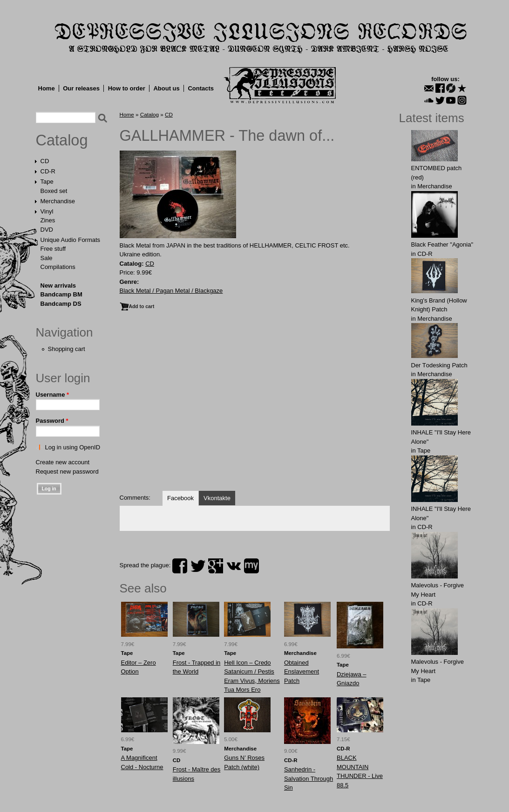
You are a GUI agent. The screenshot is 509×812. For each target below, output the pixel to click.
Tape (47, 182)
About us (166, 88)
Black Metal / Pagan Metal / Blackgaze (171, 291)
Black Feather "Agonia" (442, 244)
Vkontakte (217, 498)
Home (47, 88)
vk (234, 566)
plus (216, 566)
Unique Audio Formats (71, 240)
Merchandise (58, 201)
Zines (48, 220)
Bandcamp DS (61, 304)
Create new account (63, 462)
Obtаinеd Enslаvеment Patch (302, 672)
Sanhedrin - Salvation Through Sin (309, 778)
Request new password (67, 471)
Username (53, 395)
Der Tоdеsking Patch (439, 365)
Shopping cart (67, 349)
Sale (47, 258)
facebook (180, 566)
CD (45, 161)
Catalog (62, 140)
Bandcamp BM (61, 294)
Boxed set (54, 191)
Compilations (58, 267)
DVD (47, 230)
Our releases (81, 88)
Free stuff (53, 249)
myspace (251, 566)
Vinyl (47, 211)
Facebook (180, 498)
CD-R (48, 171)
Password (52, 421)
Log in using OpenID (73, 447)
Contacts (201, 88)
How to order (127, 88)
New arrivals (58, 286)
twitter (198, 566)
